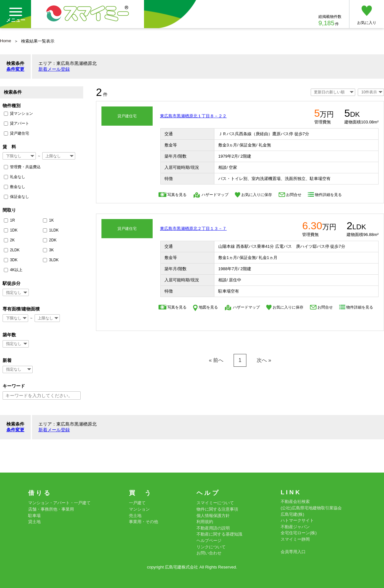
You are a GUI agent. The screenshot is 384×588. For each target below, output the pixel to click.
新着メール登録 (54, 69)
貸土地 (34, 522)
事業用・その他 (144, 522)
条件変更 (15, 69)
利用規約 (205, 522)
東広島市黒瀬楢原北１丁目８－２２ (193, 116)
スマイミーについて (215, 503)
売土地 (135, 516)
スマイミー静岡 (295, 539)
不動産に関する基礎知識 (219, 534)
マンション (139, 509)
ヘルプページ (209, 541)
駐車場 (34, 516)
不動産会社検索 (295, 502)
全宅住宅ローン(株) (299, 533)
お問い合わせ (209, 553)
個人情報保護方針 (213, 516)
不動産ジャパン (295, 527)
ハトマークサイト (297, 520)
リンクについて (211, 547)
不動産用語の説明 (213, 528)
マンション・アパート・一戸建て (59, 503)
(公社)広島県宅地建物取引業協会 (311, 508)
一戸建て (137, 503)
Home (6, 41)
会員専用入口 (293, 552)
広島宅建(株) (292, 514)
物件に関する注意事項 (217, 509)
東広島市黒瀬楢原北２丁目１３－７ (193, 228)
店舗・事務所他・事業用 (51, 509)
